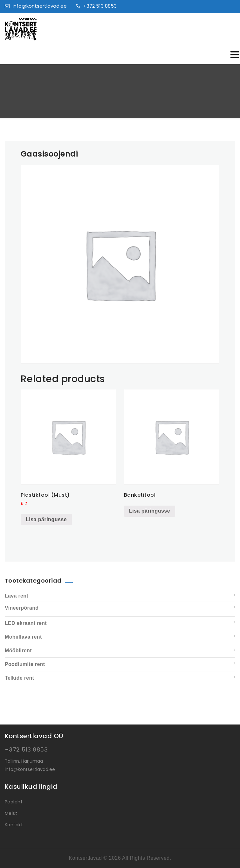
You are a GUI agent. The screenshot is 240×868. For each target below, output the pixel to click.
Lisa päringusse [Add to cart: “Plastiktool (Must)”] (46, 519)
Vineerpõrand (22, 608)
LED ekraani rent (26, 623)
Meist (11, 813)
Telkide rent (19, 678)
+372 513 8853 (96, 6)
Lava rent (17, 596)
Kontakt (14, 825)
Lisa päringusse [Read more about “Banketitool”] (150, 511)
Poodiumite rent (25, 664)
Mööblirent (18, 651)
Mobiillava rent (23, 637)
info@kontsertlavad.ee (36, 6)
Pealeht (14, 802)
